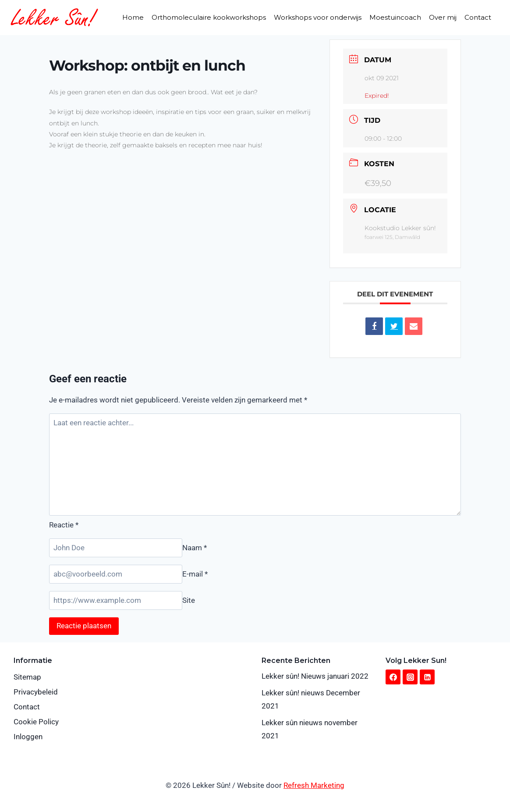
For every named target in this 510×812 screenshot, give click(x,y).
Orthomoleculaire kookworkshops (209, 17)
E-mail (195, 574)
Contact (478, 17)
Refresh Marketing (314, 785)
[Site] (116, 600)
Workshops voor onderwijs (318, 17)
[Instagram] (410, 677)
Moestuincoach (395, 17)
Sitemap (27, 677)
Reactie (64, 525)
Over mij (443, 17)
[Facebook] (393, 677)
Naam (195, 548)
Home (133, 17)
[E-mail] (116, 574)
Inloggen (28, 737)
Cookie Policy (36, 722)
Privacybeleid (36, 692)
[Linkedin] (427, 677)
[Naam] (116, 548)
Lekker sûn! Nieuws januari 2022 (315, 676)
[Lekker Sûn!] (54, 17)
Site (189, 600)
